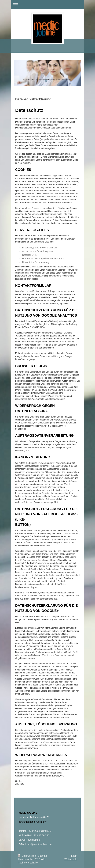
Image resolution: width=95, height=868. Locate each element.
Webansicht (71, 859)
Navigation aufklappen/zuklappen (47, 5)
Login (74, 856)
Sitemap (42, 856)
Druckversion (27, 856)
